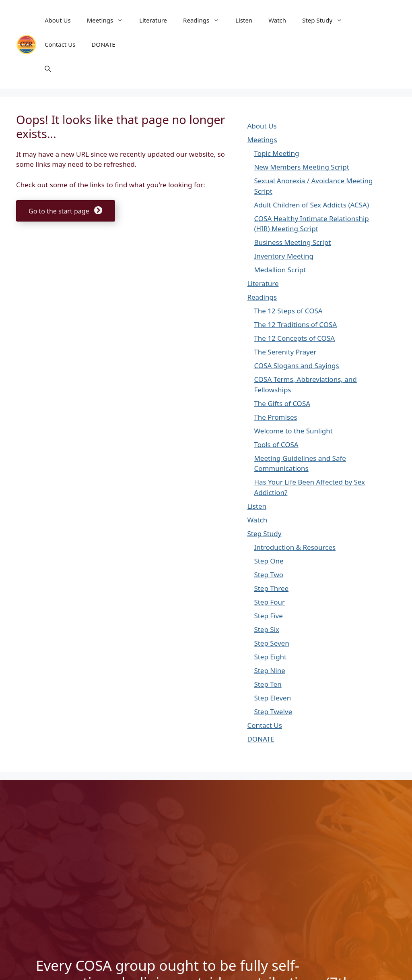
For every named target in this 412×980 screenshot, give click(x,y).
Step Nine (269, 670)
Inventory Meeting (284, 256)
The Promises (275, 417)
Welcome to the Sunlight (293, 431)
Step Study (326, 20)
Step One (269, 561)
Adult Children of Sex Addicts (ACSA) (311, 205)
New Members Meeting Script (301, 167)
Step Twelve (273, 712)
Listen (244, 20)
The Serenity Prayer (285, 352)
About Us (58, 20)
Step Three (271, 588)
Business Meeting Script (292, 242)
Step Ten (268, 684)
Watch (277, 20)
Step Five (268, 616)
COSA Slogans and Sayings (296, 366)
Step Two (269, 575)
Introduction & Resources (295, 547)
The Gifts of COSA (282, 403)
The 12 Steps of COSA (288, 311)
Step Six (267, 629)
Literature (153, 20)
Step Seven (271, 643)
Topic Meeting (276, 153)
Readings (205, 20)
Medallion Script (280, 270)
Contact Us (60, 44)
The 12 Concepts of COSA (294, 338)
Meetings (109, 20)
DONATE (103, 44)
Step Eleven (272, 698)
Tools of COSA (276, 444)
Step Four (269, 602)
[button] (48, 68)
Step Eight (270, 657)
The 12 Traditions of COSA (295, 324)
